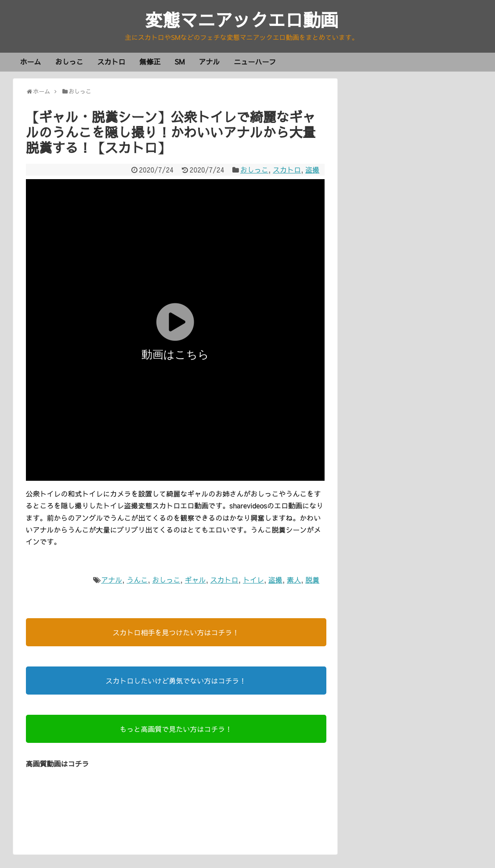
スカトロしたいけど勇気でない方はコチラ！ (176, 681)
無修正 (150, 61)
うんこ (137, 580)
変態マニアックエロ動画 (242, 20)
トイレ (253, 580)
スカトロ (112, 61)
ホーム (31, 61)
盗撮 (312, 169)
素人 (294, 580)
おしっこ (69, 61)
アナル (209, 61)
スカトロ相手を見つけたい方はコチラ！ (176, 632)
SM (180, 61)
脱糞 (312, 580)
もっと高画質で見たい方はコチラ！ (176, 729)
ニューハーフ (255, 61)
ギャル (195, 580)
